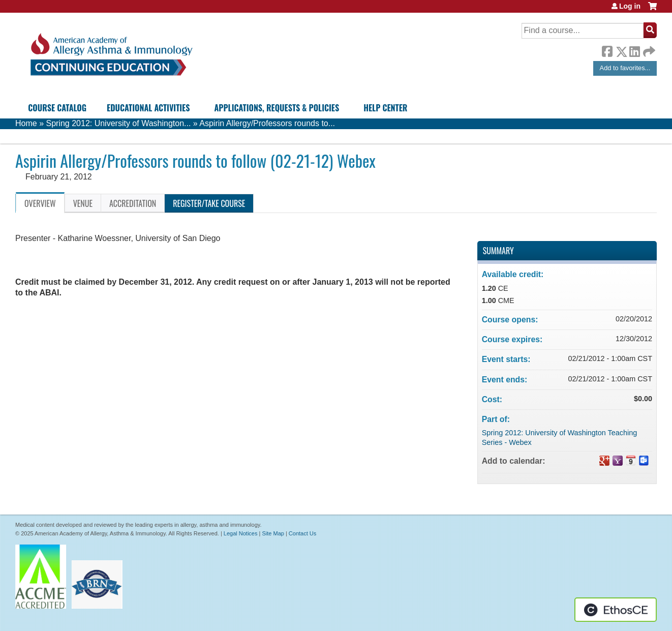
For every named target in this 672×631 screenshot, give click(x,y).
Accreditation (133, 203)
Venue (83, 203)
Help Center (385, 108)
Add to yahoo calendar (618, 461)
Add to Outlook (644, 461)
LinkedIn (634, 50)
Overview (40, 203)
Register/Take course (209, 203)
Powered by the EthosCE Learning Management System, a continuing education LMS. (616, 610)
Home (26, 123)
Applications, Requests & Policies (277, 108)
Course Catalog (57, 108)
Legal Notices (241, 533)
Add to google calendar (604, 461)
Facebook (607, 50)
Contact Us (302, 533)
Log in (630, 6)
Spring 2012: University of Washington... (118, 123)
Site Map (273, 533)
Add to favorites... (625, 68)
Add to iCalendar (631, 460)
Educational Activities (148, 108)
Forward (648, 49)
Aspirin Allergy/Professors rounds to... (267, 123)
